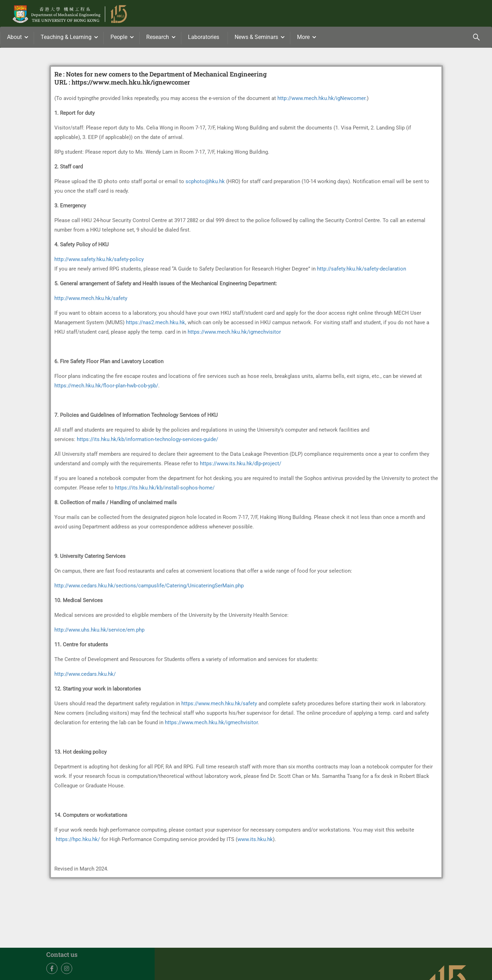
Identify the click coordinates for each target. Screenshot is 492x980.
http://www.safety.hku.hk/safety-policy (99, 261)
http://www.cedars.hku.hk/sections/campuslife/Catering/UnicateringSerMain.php (149, 587)
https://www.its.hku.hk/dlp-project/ (241, 465)
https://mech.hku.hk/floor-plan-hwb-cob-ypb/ (106, 387)
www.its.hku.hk (255, 841)
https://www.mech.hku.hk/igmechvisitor (234, 333)
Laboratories (204, 37)
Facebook (52, 970)
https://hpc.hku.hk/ (78, 841)
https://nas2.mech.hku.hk (156, 324)
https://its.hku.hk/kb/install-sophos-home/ (165, 489)
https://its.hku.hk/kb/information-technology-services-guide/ (147, 441)
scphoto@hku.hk (205, 183)
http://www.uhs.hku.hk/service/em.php (99, 631)
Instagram (67, 970)
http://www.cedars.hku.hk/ (85, 675)
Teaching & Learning (66, 37)
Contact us (62, 956)
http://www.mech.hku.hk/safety (91, 300)
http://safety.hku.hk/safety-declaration (362, 270)
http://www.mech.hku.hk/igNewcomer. (322, 100)
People (119, 37)
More (303, 37)
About (14, 37)
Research (158, 37)
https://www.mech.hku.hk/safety (219, 705)
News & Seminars (256, 37)
